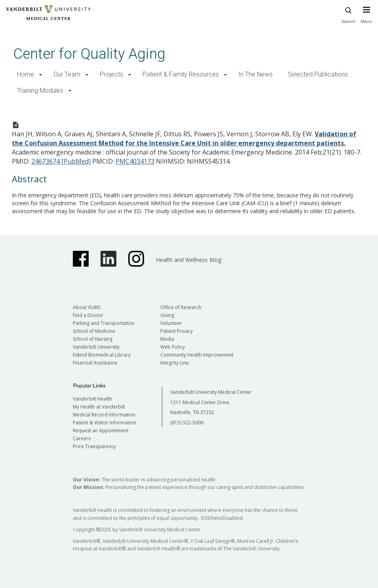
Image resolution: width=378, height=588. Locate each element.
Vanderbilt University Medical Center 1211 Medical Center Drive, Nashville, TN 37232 (211, 402)
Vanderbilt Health (92, 399)
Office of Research (181, 307)
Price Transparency (94, 446)
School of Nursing (93, 339)
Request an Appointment (101, 430)
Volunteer (171, 323)
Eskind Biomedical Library (102, 355)
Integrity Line (175, 363)
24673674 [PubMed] (61, 161)
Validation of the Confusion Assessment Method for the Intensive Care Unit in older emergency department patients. (184, 138)
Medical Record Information (104, 415)
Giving (167, 315)
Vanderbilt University (96, 347)
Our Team (67, 74)
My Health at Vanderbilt (99, 407)
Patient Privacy (177, 331)
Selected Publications (318, 74)
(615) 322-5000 (187, 423)
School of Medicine (94, 331)
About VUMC (87, 307)
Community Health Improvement (197, 355)
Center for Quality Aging (89, 54)
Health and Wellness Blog (189, 260)
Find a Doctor (88, 315)
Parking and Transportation (104, 323)
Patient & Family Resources (181, 74)
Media (167, 339)
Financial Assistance (95, 363)
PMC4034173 (135, 161)
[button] (41, 75)
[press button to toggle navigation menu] (366, 19)
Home (26, 74)
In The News (255, 74)
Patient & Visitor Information (104, 423)
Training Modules (40, 91)
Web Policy (173, 347)
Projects (111, 74)
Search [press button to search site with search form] (348, 14)
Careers (82, 438)
